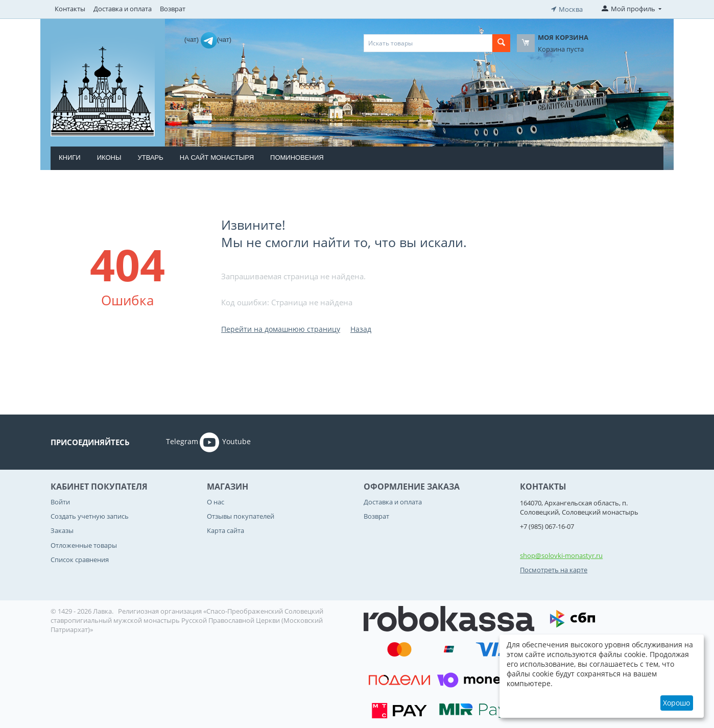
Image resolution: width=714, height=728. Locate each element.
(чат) (193, 39)
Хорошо (676, 703)
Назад (361, 328)
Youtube (225, 441)
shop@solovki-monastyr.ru (561, 554)
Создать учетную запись (90, 515)
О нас (216, 501)
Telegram (168, 441)
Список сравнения (80, 559)
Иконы (109, 156)
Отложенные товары (84, 544)
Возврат (173, 9)
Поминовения (297, 156)
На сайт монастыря (217, 156)
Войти (60, 501)
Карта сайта (225, 530)
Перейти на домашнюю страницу (281, 328)
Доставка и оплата (123, 9)
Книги (70, 156)
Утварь (150, 156)
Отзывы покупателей (241, 515)
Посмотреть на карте (554, 569)
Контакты (70, 9)
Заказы (62, 530)
